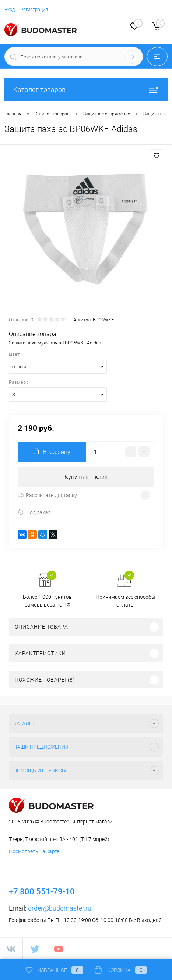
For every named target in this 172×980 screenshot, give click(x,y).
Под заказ (34, 512)
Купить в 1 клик (86, 477)
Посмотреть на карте (34, 851)
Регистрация (34, 9)
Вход (10, 9)
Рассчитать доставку (47, 495)
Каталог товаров (86, 90)
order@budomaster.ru (60, 908)
